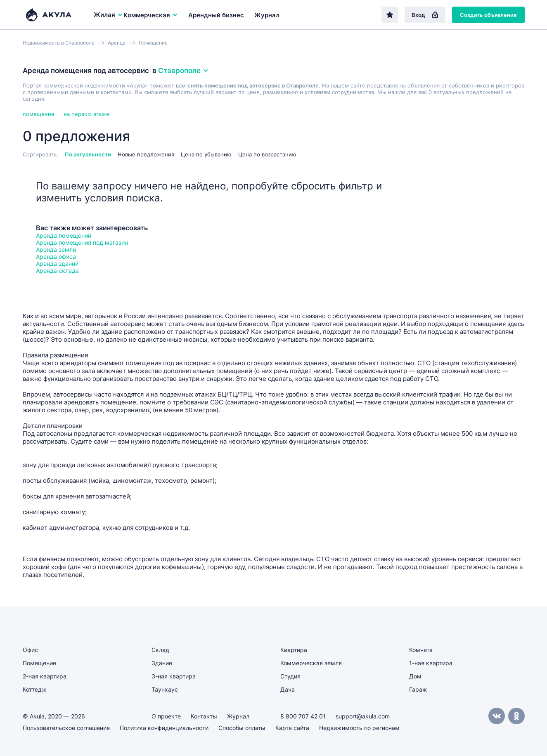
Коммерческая (151, 15)
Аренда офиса (56, 256)
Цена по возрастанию (267, 154)
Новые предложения (146, 154)
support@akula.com (363, 716)
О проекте (166, 716)
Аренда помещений (64, 235)
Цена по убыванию (206, 154)
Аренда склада (57, 271)
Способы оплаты (242, 728)
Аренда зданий (57, 263)
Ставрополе (184, 71)
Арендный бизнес (216, 15)
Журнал (267, 15)
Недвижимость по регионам (359, 728)
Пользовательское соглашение (66, 728)
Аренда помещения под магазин (82, 242)
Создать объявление (488, 15)
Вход (425, 15)
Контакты (204, 716)
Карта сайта (292, 728)
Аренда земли (56, 249)
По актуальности (88, 154)
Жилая (109, 15)
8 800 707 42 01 (303, 716)
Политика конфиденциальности (164, 728)
